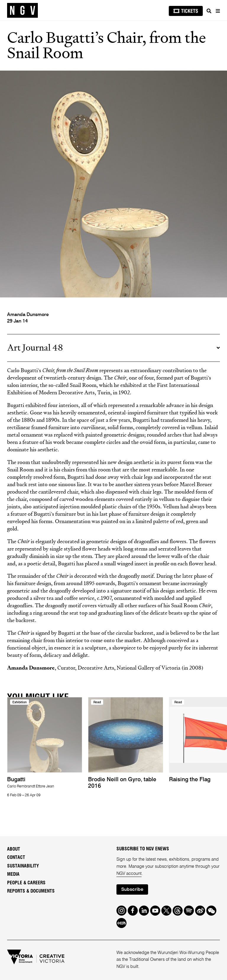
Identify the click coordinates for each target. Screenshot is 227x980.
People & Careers (26, 883)
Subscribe (132, 890)
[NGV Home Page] (22, 10)
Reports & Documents (31, 891)
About (14, 849)
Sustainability (23, 866)
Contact (16, 857)
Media (13, 874)
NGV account (129, 874)
